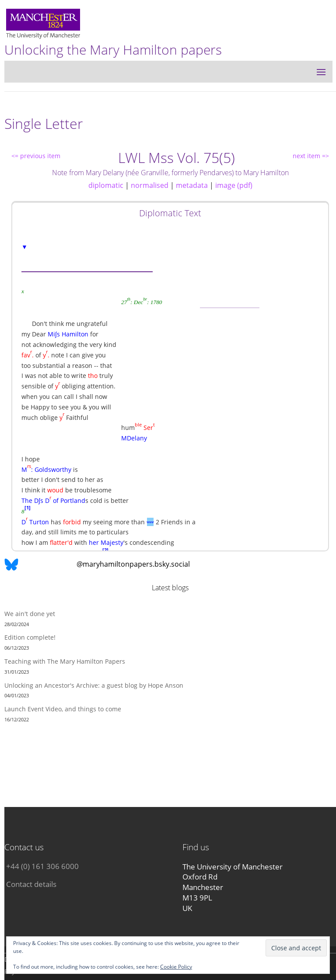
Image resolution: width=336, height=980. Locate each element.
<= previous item (36, 156)
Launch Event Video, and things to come (63, 709)
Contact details (31, 884)
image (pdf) (234, 185)
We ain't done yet (30, 614)
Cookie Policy (176, 967)
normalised (150, 185)
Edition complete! (30, 637)
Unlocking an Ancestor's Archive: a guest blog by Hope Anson (94, 685)
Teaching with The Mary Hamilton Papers (65, 661)
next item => (311, 156)
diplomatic (106, 185)
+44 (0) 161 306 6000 (42, 866)
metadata (192, 185)
